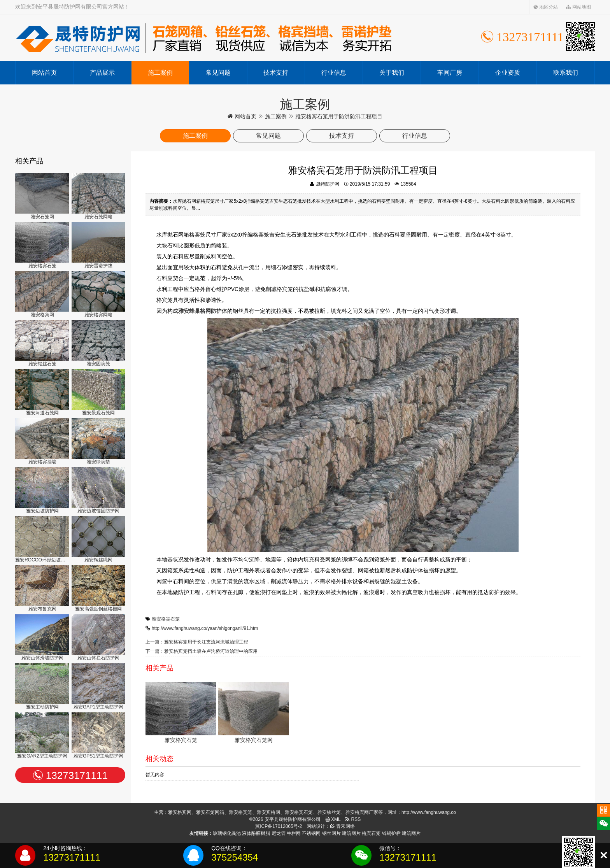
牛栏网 (294, 833)
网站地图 (578, 7)
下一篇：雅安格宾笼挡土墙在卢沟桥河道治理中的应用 (202, 651)
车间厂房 (450, 73)
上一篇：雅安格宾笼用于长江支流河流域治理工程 (197, 642)
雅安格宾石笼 (166, 619)
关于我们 (392, 73)
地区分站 (546, 7)
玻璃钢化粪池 (227, 833)
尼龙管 (279, 833)
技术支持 (276, 73)
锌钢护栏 (391, 833)
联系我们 (566, 73)
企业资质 (508, 73)
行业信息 (334, 73)
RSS (353, 819)
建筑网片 (351, 833)
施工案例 (160, 73)
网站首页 (44, 73)
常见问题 (218, 73)
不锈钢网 (311, 833)
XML (333, 819)
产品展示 (102, 73)
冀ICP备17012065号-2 (279, 826)
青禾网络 (342, 826)
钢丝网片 (331, 833)
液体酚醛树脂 (256, 833)
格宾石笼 (371, 833)
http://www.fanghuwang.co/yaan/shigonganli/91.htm (205, 628)
